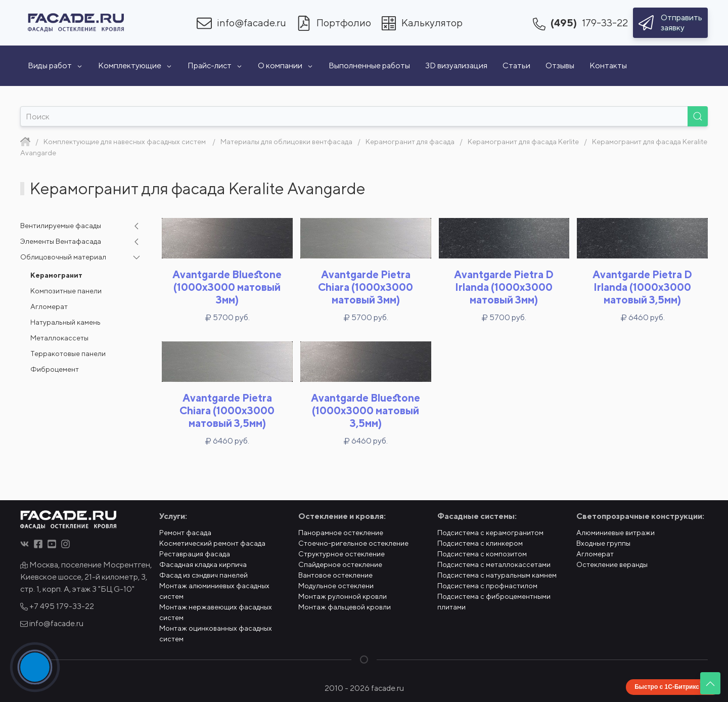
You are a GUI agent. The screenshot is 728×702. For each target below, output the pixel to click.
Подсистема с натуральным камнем (497, 575)
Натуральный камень (65, 322)
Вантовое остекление (335, 575)
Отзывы (560, 65)
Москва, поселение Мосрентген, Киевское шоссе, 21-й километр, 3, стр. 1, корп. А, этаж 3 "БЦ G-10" (86, 577)
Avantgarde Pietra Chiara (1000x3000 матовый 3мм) (366, 287)
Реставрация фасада (195, 554)
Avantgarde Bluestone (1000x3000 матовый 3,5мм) (366, 410)
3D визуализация (456, 65)
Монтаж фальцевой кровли (345, 607)
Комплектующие (135, 65)
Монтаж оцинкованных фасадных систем (216, 633)
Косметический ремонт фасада (212, 543)
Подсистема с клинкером (480, 543)
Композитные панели (66, 291)
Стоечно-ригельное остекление (353, 543)
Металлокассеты (59, 338)
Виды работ (55, 65)
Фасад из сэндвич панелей (203, 575)
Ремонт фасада (185, 533)
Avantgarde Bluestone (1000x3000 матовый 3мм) (227, 287)
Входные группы (603, 543)
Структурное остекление (342, 554)
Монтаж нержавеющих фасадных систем (216, 612)
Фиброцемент (55, 369)
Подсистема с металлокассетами (494, 564)
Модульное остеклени (336, 586)
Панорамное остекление (341, 533)
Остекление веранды (612, 564)
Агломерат (49, 306)
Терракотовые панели (68, 354)
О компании (286, 65)
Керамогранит (56, 275)
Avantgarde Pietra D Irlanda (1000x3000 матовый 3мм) (504, 287)
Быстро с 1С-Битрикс (667, 687)
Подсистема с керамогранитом (490, 533)
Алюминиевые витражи (616, 533)
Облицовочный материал (63, 257)
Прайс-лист (215, 65)
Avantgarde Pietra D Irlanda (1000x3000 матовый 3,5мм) (642, 287)
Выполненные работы (369, 65)
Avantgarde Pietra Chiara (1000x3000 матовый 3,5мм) (227, 410)
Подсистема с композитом (482, 554)
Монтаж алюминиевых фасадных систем (214, 591)
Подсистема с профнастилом (487, 586)
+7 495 (57, 606)
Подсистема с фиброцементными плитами (494, 602)
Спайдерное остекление (340, 564)
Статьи (516, 65)
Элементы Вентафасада (61, 241)
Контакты (608, 65)
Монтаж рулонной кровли (343, 596)
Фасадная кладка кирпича (203, 564)
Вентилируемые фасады (61, 226)
